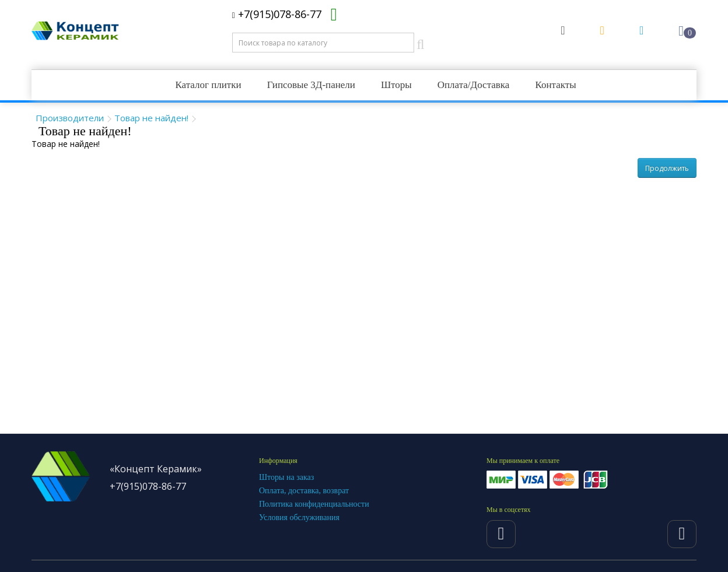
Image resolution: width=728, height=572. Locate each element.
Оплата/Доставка (474, 85)
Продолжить (667, 168)
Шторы (396, 85)
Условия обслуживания (299, 517)
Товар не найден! (151, 118)
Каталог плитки (208, 85)
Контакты (555, 85)
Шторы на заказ (286, 477)
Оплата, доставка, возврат (304, 491)
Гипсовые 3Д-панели (311, 85)
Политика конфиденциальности (314, 504)
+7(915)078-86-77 (277, 14)
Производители (70, 118)
